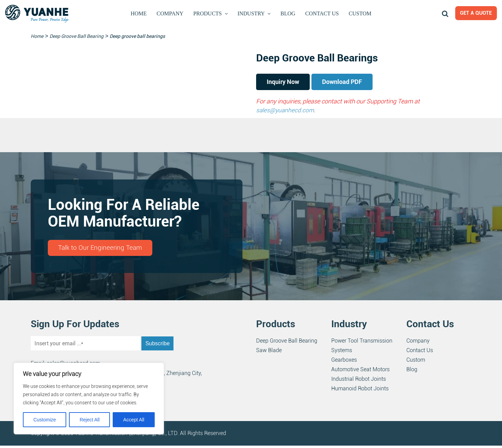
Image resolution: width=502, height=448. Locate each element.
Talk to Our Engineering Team (102, 250)
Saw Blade (269, 353)
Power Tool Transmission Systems (362, 348)
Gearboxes (344, 362)
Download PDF (357, 83)
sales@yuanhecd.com (286, 111)
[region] (89, 399)
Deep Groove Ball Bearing (287, 343)
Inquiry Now (288, 83)
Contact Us (321, 13)
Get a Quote (473, 14)
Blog (288, 13)
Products (209, 13)
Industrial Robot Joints (359, 381)
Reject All (89, 420)
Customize (45, 420)
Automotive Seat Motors (360, 372)
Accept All (134, 420)
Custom (359, 13)
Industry (252, 13)
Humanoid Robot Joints (360, 391)
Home (140, 13)
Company (170, 13)
